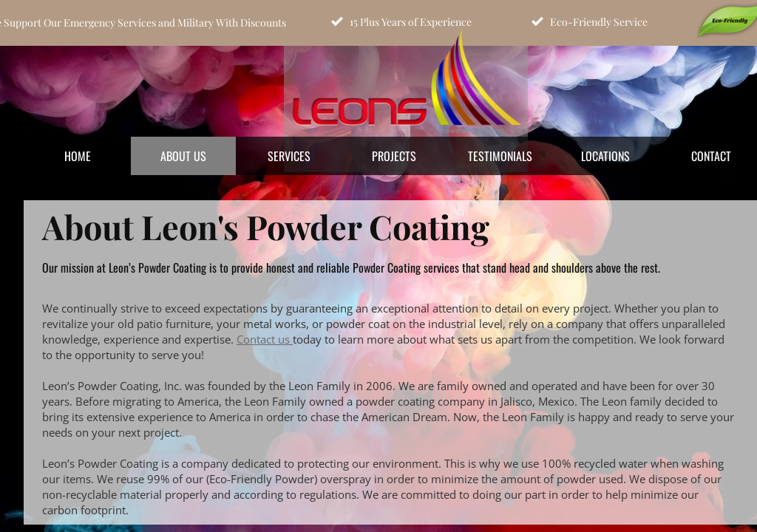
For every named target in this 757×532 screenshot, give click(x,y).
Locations (605, 156)
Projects (394, 156)
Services (289, 156)
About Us (183, 156)
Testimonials (500, 156)
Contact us (265, 339)
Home (78, 156)
